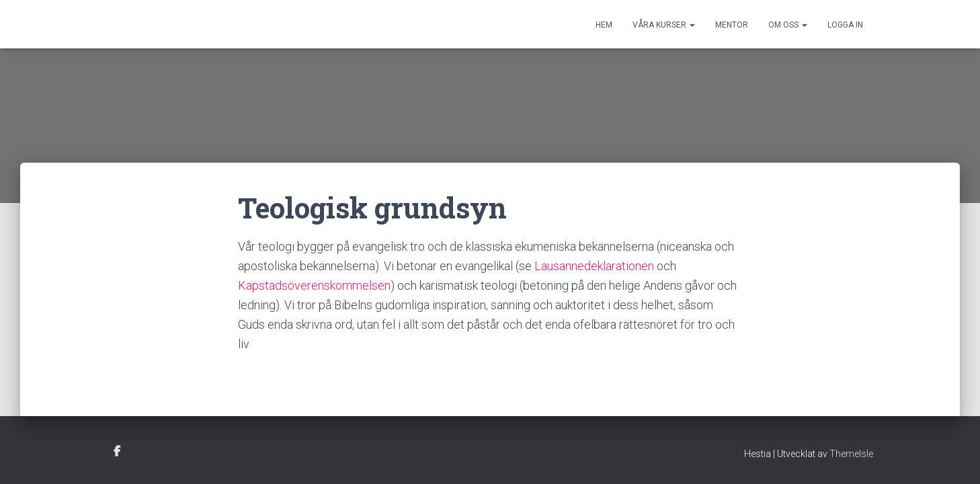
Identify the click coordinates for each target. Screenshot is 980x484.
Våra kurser (664, 25)
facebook (117, 452)
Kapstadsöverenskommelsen (314, 285)
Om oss (788, 25)
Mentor (732, 25)
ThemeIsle (851, 454)
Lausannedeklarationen (594, 266)
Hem (604, 25)
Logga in (845, 25)
